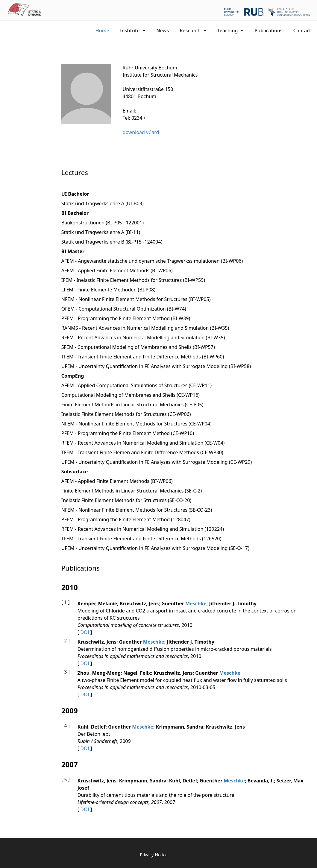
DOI (85, 632)
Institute (133, 31)
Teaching (230, 31)
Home (102, 31)
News (163, 31)
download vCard (141, 132)
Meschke (196, 604)
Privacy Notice (154, 855)
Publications (268, 31)
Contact (302, 31)
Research (193, 31)
